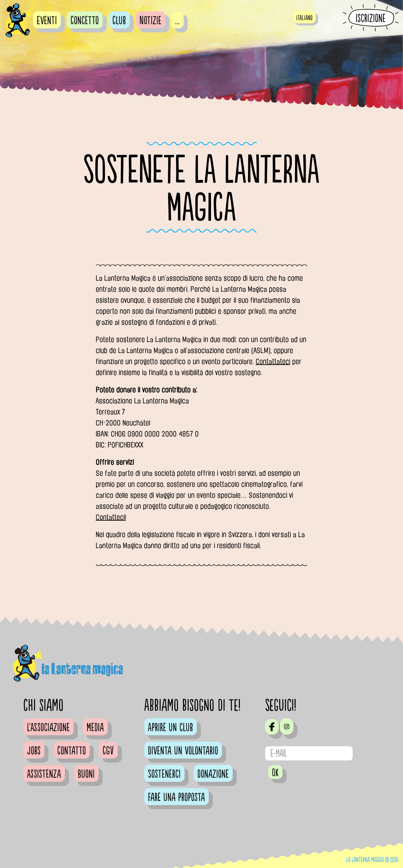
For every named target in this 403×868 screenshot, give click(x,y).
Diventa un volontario (183, 751)
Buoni (86, 774)
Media (95, 728)
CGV (108, 751)
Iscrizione (371, 18)
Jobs (34, 751)
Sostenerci (164, 774)
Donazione (213, 774)
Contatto (72, 751)
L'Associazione (48, 728)
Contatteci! (111, 517)
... (177, 21)
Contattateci (273, 361)
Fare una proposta (176, 798)
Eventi (47, 21)
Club (119, 21)
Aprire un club (170, 728)
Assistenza (44, 774)
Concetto (85, 21)
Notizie (150, 21)
